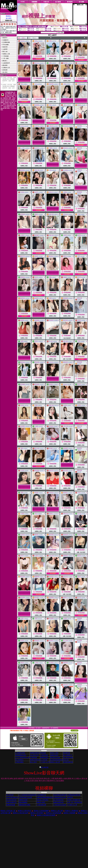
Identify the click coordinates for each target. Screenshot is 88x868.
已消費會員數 (6, 42)
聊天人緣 (5, 51)
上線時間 (5, 49)
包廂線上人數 (6, 54)
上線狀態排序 (6, 63)
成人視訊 (5, 72)
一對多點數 (6, 56)
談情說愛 (5, 70)
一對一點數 (6, 58)
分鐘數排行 (6, 40)
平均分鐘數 (6, 45)
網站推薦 (5, 65)
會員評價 (5, 47)
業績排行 (5, 38)
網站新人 (5, 61)
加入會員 (9, 18)
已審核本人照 (6, 68)
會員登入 (9, 16)
